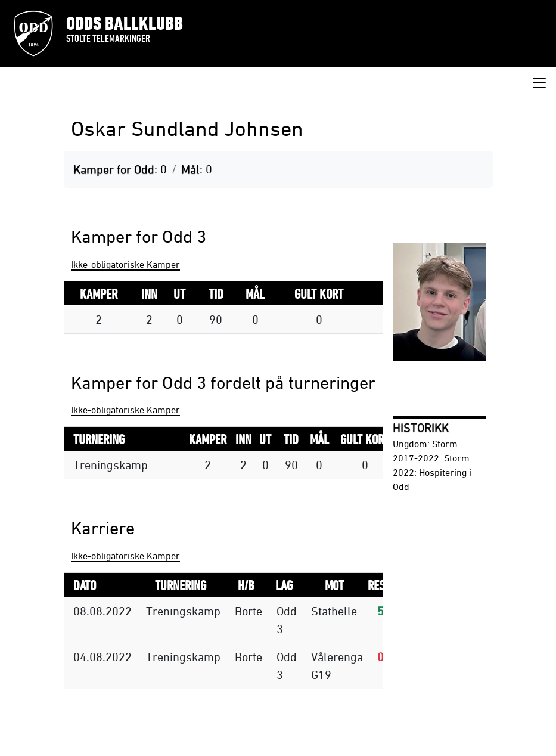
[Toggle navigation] (539, 83)
